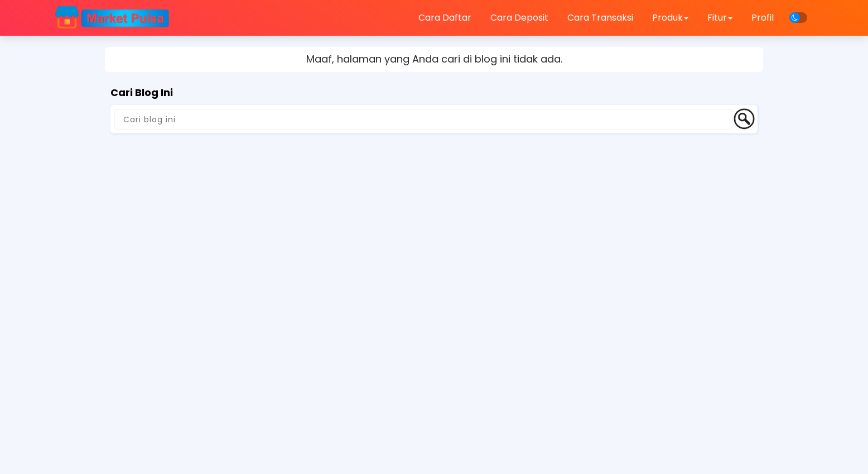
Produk (670, 18)
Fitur (720, 18)
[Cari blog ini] (423, 119)
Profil (763, 18)
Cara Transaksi (600, 18)
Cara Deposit (519, 18)
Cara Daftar (445, 18)
